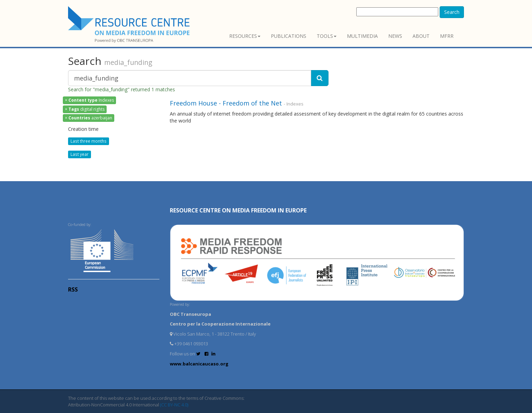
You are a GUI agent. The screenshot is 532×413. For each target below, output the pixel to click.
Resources (245, 36)
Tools (327, 36)
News (395, 36)
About (421, 36)
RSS (73, 289)
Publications (289, 36)
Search (452, 12)
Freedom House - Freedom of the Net (226, 103)
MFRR (447, 36)
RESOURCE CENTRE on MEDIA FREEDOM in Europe (238, 210)
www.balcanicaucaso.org (199, 364)
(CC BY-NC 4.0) (174, 405)
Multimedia (362, 36)
